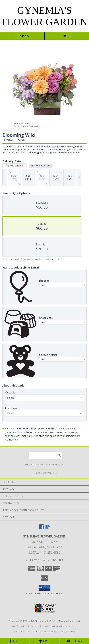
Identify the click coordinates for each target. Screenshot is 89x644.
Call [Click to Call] (15, 641)
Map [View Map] (44, 641)
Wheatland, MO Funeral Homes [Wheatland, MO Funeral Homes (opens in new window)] (27, 621)
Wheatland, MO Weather (27, 626)
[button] (44, 588)
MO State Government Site (61, 626)
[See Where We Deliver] (45, 473)
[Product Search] (45, 455)
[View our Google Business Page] (47, 528)
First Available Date (41, 166)
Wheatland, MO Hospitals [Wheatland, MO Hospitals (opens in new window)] (65, 621)
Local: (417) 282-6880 (45, 552)
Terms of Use (68, 632)
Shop (22, 36)
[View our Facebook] (42, 528)
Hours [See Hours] (74, 641)
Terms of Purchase (45, 632)
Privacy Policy (22, 632)
